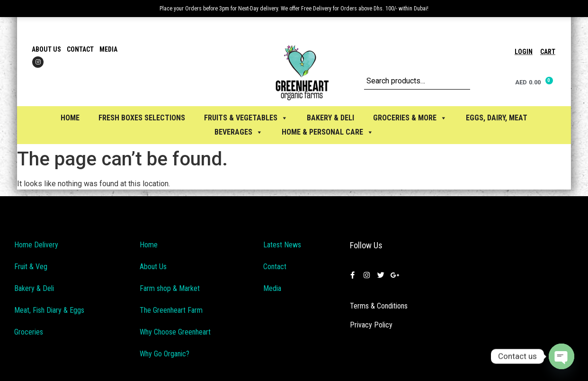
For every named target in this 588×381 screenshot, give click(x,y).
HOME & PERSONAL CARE (328, 132)
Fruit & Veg (31, 267)
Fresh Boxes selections (142, 118)
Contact (80, 49)
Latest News (282, 245)
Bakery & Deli (34, 288)
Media (108, 49)
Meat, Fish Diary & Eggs (49, 310)
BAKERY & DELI (330, 118)
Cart (548, 52)
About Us (46, 49)
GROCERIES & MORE (410, 118)
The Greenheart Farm (171, 310)
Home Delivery (36, 245)
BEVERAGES (239, 132)
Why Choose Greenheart (175, 332)
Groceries (29, 332)
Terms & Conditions (379, 306)
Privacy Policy (371, 325)
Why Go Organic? (165, 354)
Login (524, 52)
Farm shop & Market (170, 288)
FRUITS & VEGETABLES (246, 118)
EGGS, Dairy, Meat (497, 118)
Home (70, 118)
